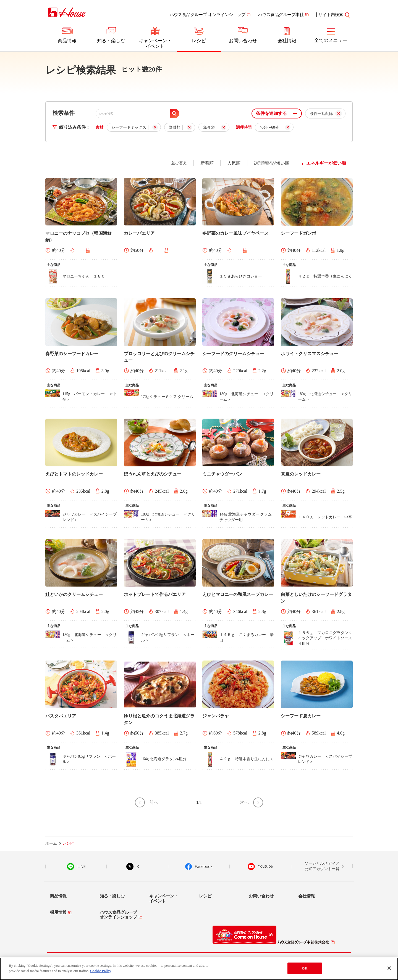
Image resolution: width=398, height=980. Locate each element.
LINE (76, 867)
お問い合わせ (243, 41)
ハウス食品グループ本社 (281, 15)
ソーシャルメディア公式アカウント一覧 (322, 866)
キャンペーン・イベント (155, 43)
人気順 (234, 163)
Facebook (199, 867)
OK (305, 968)
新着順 (207, 163)
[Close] (389, 968)
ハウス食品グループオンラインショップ (118, 915)
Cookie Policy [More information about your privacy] (101, 971)
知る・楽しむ (111, 41)
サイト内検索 (331, 15)
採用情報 (58, 912)
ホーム (51, 843)
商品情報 (67, 41)
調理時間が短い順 (272, 163)
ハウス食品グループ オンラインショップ (208, 15)
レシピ (199, 41)
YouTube (260, 867)
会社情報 (287, 41)
